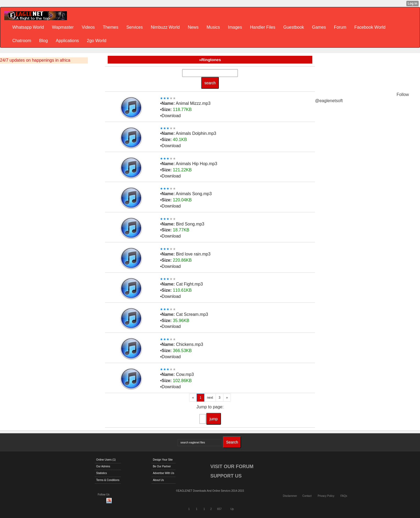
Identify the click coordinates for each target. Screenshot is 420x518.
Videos (88, 27)
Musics (213, 27)
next (210, 398)
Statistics (102, 473)
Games (319, 27)
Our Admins (103, 466)
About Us (158, 480)
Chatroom (22, 41)
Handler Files (262, 27)
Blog (43, 41)
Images (235, 27)
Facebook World (370, 27)
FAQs (344, 496)
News (193, 27)
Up (232, 509)
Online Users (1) (106, 460)
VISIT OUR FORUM (232, 467)
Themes (111, 27)
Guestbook (294, 27)
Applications (67, 41)
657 (220, 509)
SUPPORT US (226, 476)
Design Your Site (163, 460)
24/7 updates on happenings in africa (35, 60)
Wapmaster (63, 27)
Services (135, 27)
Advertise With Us (164, 473)
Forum (340, 27)
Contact (307, 496)
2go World (97, 41)
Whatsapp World (28, 27)
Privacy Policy (326, 496)
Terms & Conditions (108, 480)
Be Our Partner (162, 466)
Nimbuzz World (165, 27)
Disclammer (290, 496)
